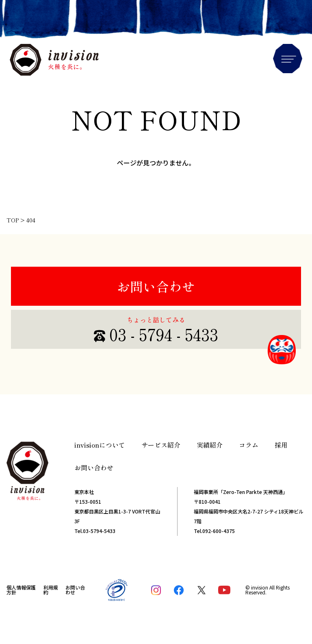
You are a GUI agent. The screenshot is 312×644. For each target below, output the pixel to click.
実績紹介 (210, 445)
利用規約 (51, 590)
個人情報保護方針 (21, 590)
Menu (288, 59)
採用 (281, 445)
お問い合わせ (156, 286)
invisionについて (100, 445)
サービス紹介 (161, 445)
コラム (249, 445)
